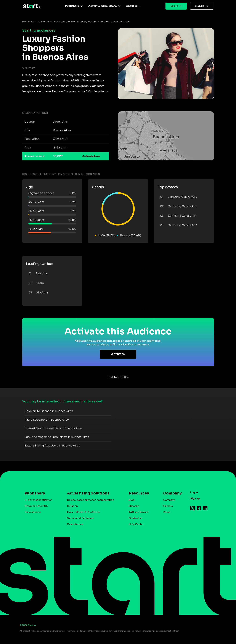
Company (171, 493)
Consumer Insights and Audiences (54, 22)
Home (26, 22)
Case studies (33, 512)
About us (132, 6)
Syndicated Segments (81, 518)
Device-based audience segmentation (91, 500)
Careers (168, 506)
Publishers (72, 6)
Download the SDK (36, 506)
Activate (118, 354)
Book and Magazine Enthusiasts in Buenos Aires (57, 437)
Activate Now (91, 156)
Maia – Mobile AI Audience (83, 512)
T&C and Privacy (139, 512)
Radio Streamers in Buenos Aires (47, 420)
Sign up (200, 6)
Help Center (136, 524)
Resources (139, 493)
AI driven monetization (39, 500)
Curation (72, 506)
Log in (174, 6)
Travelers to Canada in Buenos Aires (49, 411)
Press (167, 512)
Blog (132, 500)
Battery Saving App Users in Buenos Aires (52, 446)
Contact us (136, 518)
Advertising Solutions (103, 6)
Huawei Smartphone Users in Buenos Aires (53, 428)
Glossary (134, 506)
